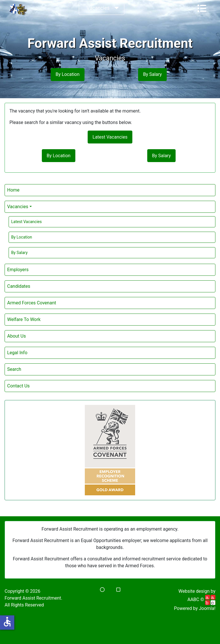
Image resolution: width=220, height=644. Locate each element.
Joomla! (207, 608)
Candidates (19, 286)
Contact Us (18, 386)
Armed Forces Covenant (32, 303)
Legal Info (17, 353)
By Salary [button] (152, 74)
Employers (18, 270)
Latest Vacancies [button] (110, 137)
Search (14, 369)
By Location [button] (67, 74)
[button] (102, 590)
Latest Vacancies (26, 222)
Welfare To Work (24, 319)
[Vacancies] (116, 8)
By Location (22, 237)
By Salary (19, 253)
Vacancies (98, 8)
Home (13, 190)
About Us (16, 336)
